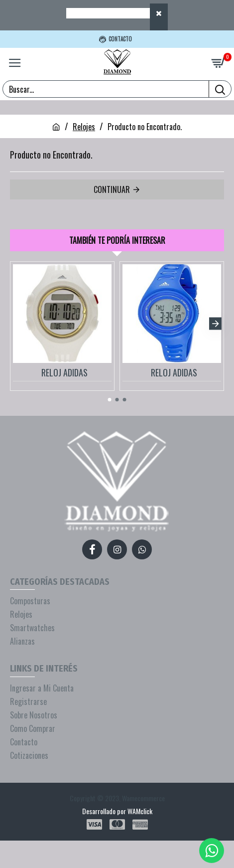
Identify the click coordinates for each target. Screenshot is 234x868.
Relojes (84, 127)
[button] (215, 323)
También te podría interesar (117, 240)
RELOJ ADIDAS (64, 373)
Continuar (112, 189)
